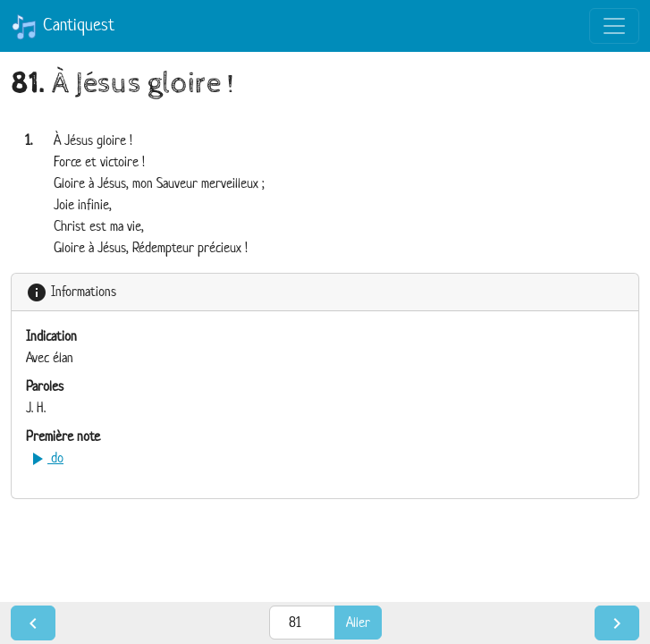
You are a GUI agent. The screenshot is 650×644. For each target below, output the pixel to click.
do (45, 458)
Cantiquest (63, 27)
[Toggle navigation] (614, 26)
